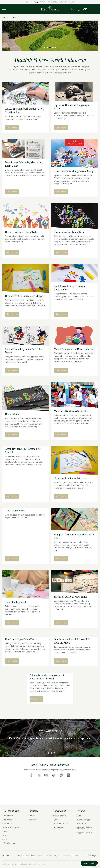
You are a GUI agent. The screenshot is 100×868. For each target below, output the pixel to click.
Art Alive (5, 835)
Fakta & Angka (58, 827)
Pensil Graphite (8, 816)
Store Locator (81, 824)
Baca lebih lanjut (68, 2)
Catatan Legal (53, 856)
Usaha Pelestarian (59, 816)
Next (95, 35)
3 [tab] (50, 47)
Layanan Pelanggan (84, 820)
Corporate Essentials (60, 824)
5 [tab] (56, 47)
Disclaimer (7, 856)
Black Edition (7, 824)
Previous (5, 35)
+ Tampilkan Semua (10, 843)
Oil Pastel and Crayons (11, 827)
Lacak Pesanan (89, 863)
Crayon (5, 831)
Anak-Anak (33, 820)
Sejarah (55, 820)
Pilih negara (93, 856)
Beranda (5, 17)
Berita (79, 816)
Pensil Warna (7, 820)
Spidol (5, 839)
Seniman (32, 816)
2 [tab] (47, 47)
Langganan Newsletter (85, 833)
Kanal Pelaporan (71, 856)
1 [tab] (45, 47)
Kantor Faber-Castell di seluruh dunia (85, 828)
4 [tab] (53, 47)
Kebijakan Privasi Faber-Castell (29, 856)
